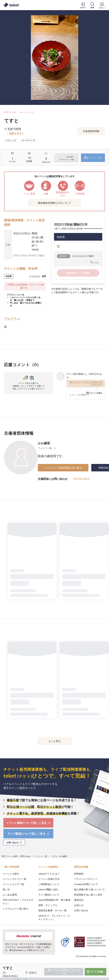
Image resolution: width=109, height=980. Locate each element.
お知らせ (79, 905)
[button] (5, 967)
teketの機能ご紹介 (48, 889)
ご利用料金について (49, 884)
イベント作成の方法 (49, 879)
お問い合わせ (81, 910)
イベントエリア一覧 (13, 884)
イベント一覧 (41, 856)
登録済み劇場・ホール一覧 (52, 910)
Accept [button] (97, 961)
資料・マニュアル (48, 905)
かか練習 (44, 443)
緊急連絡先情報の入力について (54, 203)
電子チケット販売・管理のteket (16, 856)
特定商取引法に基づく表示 (88, 895)
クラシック (10, 112)
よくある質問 (10, 895)
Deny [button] (80, 961)
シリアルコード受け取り (16, 909)
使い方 (6, 889)
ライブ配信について (49, 895)
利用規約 (79, 874)
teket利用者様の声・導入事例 (54, 900)
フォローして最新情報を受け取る (63, 468)
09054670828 (81, 479)
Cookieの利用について (86, 884)
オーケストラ (27, 112)
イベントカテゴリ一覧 (15, 879)
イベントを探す (11, 874)
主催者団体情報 (91, 131)
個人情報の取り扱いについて (89, 889)
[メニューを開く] (102, 5)
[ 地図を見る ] (15, 133)
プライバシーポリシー (86, 879)
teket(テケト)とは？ (49, 874)
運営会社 (79, 900)
